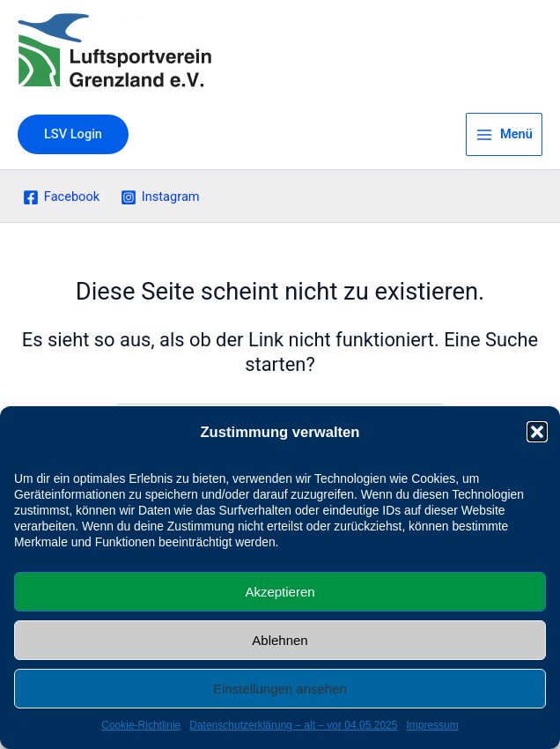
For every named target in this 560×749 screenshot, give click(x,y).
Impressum (432, 725)
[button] (537, 432)
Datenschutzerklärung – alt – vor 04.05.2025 (293, 725)
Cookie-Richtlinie (141, 725)
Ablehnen (280, 640)
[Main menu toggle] (504, 135)
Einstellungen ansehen (280, 689)
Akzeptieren (280, 592)
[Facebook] (61, 197)
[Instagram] (160, 197)
